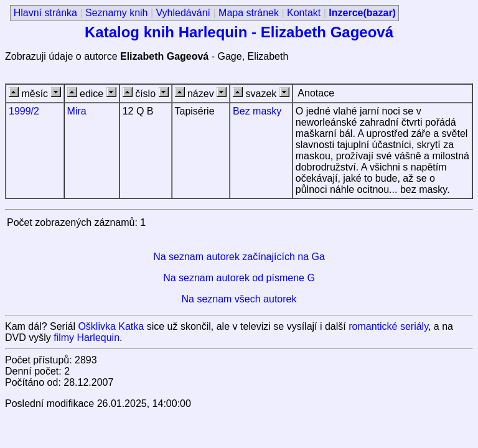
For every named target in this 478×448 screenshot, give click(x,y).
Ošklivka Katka (111, 326)
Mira (77, 111)
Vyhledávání (183, 13)
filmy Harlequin (87, 338)
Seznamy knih (117, 13)
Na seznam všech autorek (239, 299)
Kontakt (304, 13)
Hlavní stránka (45, 13)
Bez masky (257, 111)
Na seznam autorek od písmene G (239, 278)
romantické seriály (388, 326)
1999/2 (24, 111)
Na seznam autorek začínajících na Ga (239, 257)
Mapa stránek (249, 13)
